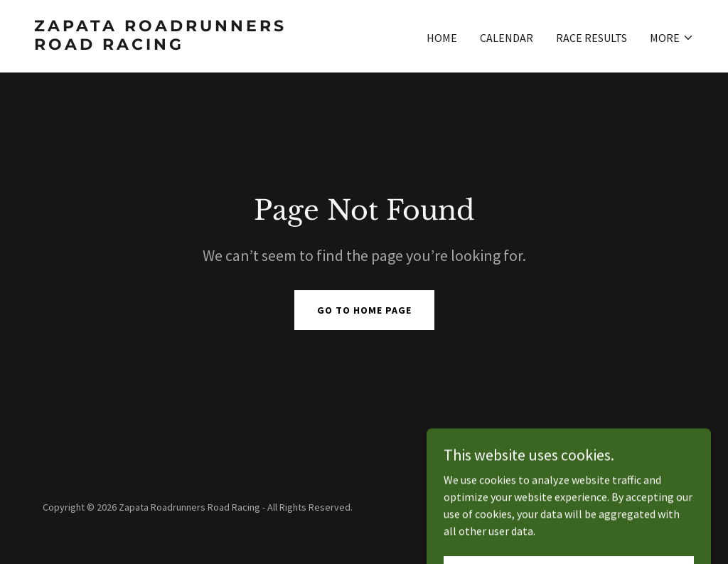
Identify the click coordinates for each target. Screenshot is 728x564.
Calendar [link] (507, 38)
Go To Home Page (364, 310)
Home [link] (442, 38)
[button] (672, 38)
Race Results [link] (591, 38)
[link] (193, 46)
